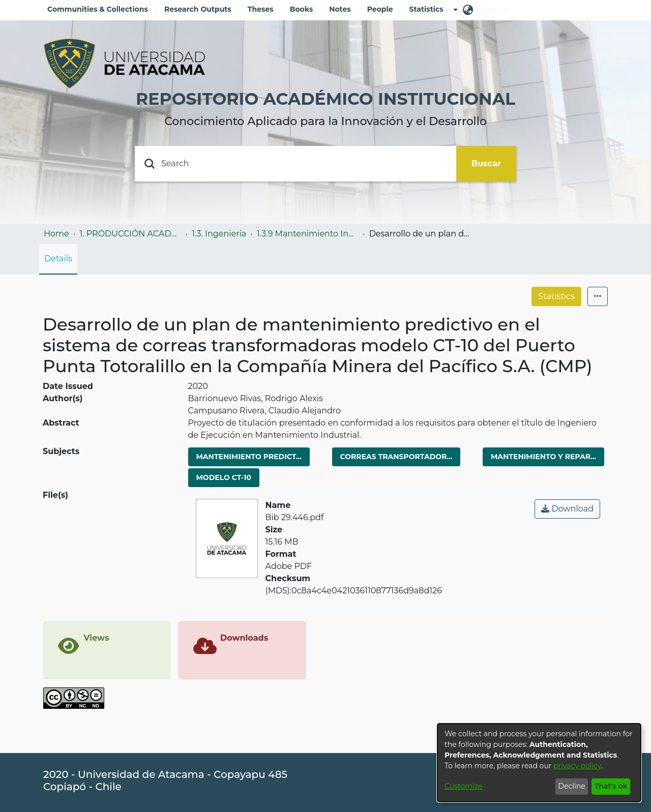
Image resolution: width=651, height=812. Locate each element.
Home (56, 234)
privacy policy (577, 766)
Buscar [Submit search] (486, 163)
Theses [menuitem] (261, 9)
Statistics (556, 296)
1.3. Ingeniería (219, 234)
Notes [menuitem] (340, 9)
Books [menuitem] (301, 9)
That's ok (611, 786)
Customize (463, 786)
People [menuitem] (380, 9)
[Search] (295, 164)
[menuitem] (430, 9)
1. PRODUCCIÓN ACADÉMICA (130, 234)
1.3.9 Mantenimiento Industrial (308, 234)
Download (567, 509)
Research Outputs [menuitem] (198, 9)
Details (58, 259)
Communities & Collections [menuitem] (98, 9)
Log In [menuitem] (488, 10)
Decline (571, 786)
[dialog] (539, 763)
